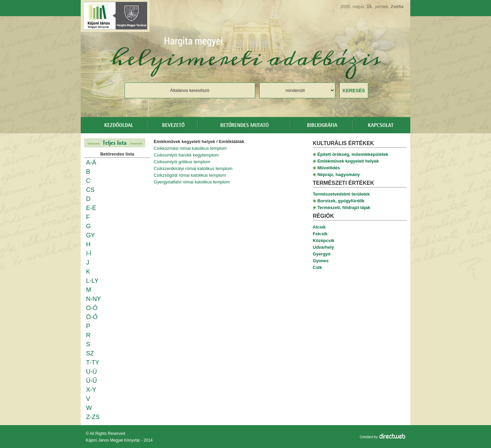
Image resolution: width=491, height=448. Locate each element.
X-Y (91, 390)
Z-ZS (93, 417)
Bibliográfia (322, 126)
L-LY (92, 281)
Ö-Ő (92, 317)
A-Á (91, 163)
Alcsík (319, 227)
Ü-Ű (91, 381)
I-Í (89, 253)
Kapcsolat (381, 126)
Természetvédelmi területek (341, 194)
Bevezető (173, 126)
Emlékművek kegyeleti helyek (348, 161)
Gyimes (321, 261)
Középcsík (324, 240)
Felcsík (320, 234)
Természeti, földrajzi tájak (344, 208)
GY (90, 235)
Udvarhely (323, 247)
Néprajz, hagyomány (339, 175)
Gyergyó (322, 254)
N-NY (93, 299)
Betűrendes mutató (244, 126)
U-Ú (91, 372)
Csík (317, 267)
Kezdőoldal (119, 126)
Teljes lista (115, 143)
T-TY (93, 363)
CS (90, 190)
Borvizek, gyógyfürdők (341, 201)
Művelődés (329, 168)
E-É (91, 208)
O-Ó (92, 308)
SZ (90, 353)
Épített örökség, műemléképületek (353, 154)
